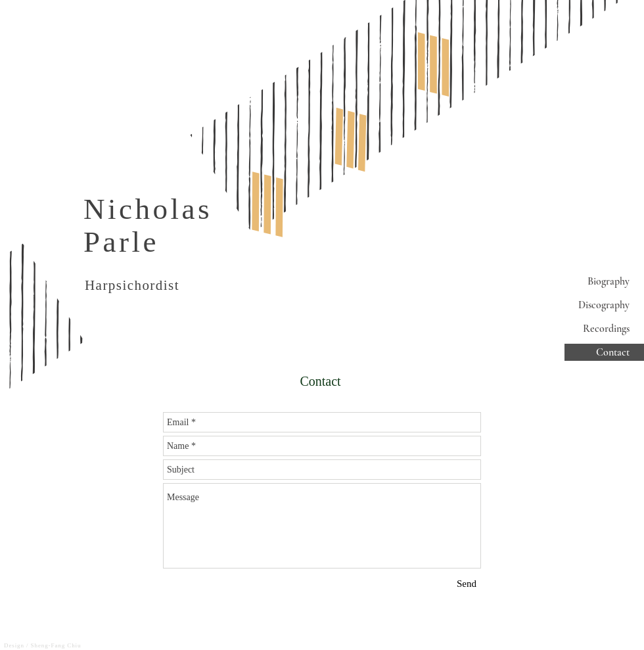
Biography (609, 281)
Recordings (606, 329)
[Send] (467, 584)
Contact (613, 352)
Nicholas (148, 209)
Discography (604, 305)
